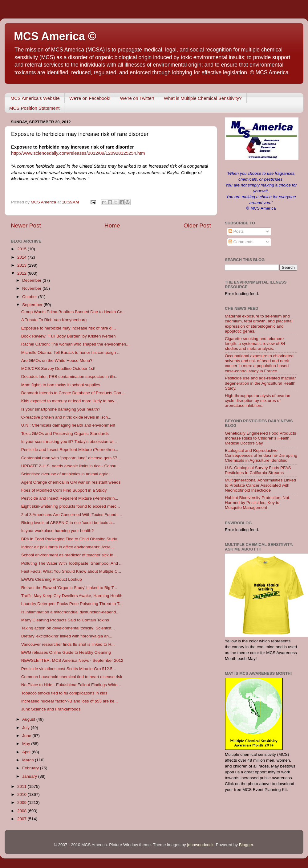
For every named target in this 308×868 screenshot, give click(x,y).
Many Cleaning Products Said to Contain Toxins (65, 620)
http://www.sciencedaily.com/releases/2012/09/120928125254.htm (78, 153)
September (33, 305)
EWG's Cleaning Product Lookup (52, 579)
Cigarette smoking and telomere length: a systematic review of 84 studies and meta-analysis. (255, 344)
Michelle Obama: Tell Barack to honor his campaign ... (71, 352)
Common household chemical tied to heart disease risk (72, 677)
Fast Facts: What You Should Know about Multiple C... (71, 571)
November (32, 288)
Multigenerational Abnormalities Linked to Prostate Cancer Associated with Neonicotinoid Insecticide (260, 485)
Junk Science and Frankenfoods (51, 709)
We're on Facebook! (90, 98)
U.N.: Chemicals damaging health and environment (68, 425)
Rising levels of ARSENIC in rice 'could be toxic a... (68, 523)
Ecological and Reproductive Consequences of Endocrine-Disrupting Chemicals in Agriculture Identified (261, 455)
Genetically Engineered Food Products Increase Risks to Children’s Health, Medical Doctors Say (260, 438)
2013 (22, 265)
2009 (22, 802)
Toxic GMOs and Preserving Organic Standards (65, 434)
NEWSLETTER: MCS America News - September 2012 (72, 660)
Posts (236, 231)
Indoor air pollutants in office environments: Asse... (68, 547)
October (30, 297)
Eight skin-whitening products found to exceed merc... (71, 506)
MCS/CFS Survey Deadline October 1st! (58, 368)
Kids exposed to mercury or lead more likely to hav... (69, 401)
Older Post (197, 225)
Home (112, 225)
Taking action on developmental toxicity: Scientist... (68, 628)
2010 (22, 794)
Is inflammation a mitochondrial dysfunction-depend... (70, 612)
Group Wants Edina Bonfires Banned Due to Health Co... (73, 312)
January (30, 776)
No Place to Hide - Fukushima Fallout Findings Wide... (71, 685)
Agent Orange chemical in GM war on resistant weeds (71, 482)
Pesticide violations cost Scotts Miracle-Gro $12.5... (69, 669)
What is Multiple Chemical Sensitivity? (203, 98)
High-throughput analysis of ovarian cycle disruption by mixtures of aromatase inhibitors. (257, 401)
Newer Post (26, 225)
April (27, 752)
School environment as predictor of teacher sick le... (69, 555)
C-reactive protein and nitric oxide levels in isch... (66, 417)
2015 (22, 249)
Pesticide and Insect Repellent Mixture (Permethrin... (70, 450)
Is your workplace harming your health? (58, 531)
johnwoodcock (201, 845)
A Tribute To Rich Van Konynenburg (54, 320)
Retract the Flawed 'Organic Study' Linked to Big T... (69, 588)
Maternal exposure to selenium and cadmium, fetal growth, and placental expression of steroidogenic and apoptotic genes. (259, 324)
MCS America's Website (35, 98)
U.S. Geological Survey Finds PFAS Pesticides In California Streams (258, 470)
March (28, 760)
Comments (241, 242)
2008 (22, 811)
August (29, 719)
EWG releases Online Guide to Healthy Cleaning (66, 652)
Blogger (246, 845)
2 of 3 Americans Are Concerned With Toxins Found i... (72, 515)
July (26, 728)
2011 (22, 786)
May (27, 744)
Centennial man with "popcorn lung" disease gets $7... (71, 458)
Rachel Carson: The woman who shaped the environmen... (75, 344)
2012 (22, 273)
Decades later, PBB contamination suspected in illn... (70, 377)
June (27, 736)
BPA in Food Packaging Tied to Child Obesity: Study (69, 539)
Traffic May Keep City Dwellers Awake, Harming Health (72, 596)
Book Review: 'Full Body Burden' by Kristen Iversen (69, 336)
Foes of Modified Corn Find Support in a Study (64, 490)
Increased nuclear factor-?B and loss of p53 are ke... (70, 701)
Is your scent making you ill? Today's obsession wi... (69, 442)
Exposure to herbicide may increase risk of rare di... (69, 328)
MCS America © (55, 36)
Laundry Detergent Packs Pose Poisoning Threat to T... (72, 604)
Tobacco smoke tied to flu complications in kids (64, 693)
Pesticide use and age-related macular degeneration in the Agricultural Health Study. (260, 383)
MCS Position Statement (34, 108)
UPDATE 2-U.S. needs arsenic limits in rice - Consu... (71, 466)
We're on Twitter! (137, 98)
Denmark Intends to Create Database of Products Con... (73, 393)
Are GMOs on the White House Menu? (57, 360)
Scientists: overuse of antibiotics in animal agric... (67, 474)
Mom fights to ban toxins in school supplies (61, 385)
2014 (22, 257)
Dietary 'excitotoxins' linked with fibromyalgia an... (67, 636)
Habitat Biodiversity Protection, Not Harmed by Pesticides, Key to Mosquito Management (257, 503)
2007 (22, 819)
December (32, 280)
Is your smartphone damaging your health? (61, 409)
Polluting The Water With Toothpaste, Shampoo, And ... (72, 563)
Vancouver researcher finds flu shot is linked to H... (68, 644)
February (31, 768)
